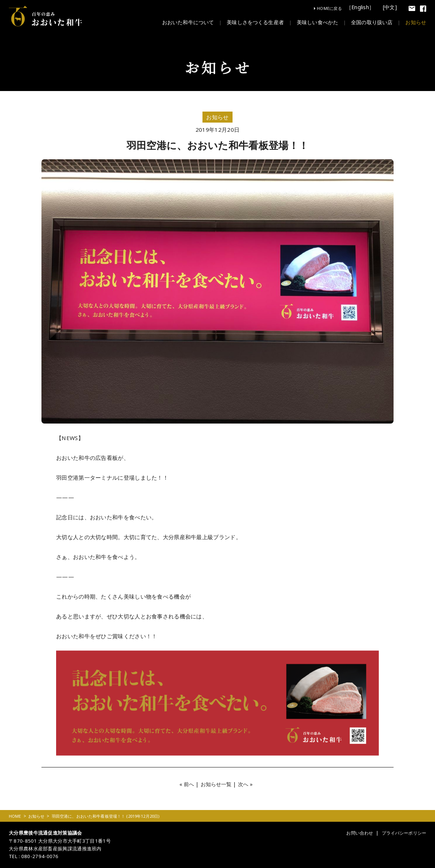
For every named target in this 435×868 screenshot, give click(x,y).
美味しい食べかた (312, 22)
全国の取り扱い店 (369, 22)
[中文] (390, 8)
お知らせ (415, 22)
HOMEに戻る (329, 8)
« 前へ (185, 784)
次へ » (247, 784)
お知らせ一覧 (216, 784)
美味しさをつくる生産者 (246, 22)
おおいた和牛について (175, 22)
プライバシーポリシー (402, 833)
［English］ (362, 8)
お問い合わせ (354, 833)
